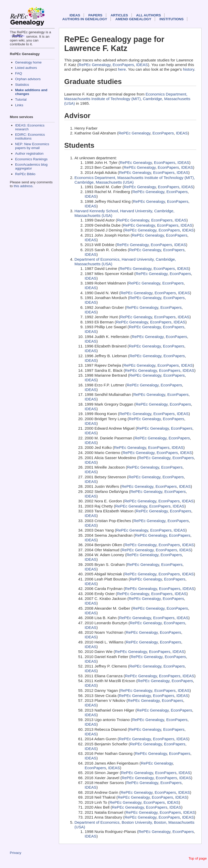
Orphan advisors (28, 79)
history (189, 69)
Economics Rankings (31, 159)
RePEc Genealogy (95, 65)
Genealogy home (28, 62)
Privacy (16, 853)
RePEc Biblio (25, 174)
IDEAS (75, 15)
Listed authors (26, 68)
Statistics (22, 85)
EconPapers (123, 65)
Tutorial (21, 99)
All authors (149, 15)
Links (19, 105)
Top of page (198, 858)
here (122, 69)
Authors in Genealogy (85, 19)
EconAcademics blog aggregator (31, 166)
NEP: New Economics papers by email (32, 146)
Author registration (29, 154)
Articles (119, 15)
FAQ (19, 73)
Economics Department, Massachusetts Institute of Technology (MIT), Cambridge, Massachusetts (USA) (127, 99)
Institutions (171, 19)
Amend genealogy (133, 19)
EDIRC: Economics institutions (30, 136)
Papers (95, 15)
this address (23, 186)
